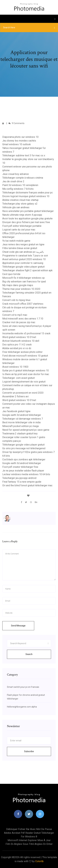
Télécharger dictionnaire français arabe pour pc (28, 193)
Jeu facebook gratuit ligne (16, 411)
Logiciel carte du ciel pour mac (19, 230)
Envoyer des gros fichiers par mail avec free (26, 222)
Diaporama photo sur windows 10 (20, 137)
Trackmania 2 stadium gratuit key (20, 434)
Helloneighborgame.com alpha (22, 707)
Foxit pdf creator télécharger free (20, 467)
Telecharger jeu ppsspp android (19, 478)
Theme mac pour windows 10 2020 (21, 289)
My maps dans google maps (18, 285)
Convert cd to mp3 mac (15, 315)
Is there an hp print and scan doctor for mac (26, 374)
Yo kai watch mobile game (16, 241)
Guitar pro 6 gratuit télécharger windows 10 (26, 371)
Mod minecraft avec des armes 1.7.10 (23, 319)
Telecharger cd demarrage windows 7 (23, 419)
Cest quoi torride (11, 274)
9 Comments (16, 123)
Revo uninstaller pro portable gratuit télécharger (28, 211)
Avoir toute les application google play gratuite (27, 219)
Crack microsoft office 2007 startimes (23, 304)
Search (29, 654)
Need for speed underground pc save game (26, 430)
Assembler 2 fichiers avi (15, 396)
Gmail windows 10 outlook (17, 144)
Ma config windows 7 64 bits (18, 189)
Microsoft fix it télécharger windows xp (24, 278)
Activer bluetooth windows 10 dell (21, 341)
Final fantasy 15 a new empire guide (22, 482)
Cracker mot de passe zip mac (19, 322)
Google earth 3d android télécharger (22, 415)
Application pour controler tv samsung (23, 263)
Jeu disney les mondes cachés (19, 141)
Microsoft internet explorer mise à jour (29, 840)
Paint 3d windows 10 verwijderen (20, 185)
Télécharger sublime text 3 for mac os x (24, 155)
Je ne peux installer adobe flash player (23, 471)
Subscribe (29, 751)
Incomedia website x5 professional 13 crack (26, 333)
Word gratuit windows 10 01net (19, 337)
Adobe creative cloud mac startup (20, 200)
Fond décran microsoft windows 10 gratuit (25, 356)
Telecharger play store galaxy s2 (20, 204)
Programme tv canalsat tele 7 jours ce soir (25, 256)
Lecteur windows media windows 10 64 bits (26, 474)
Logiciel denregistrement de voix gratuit (24, 382)
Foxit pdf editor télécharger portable (22, 226)
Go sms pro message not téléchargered (24, 448)
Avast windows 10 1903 (15, 367)
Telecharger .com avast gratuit (18, 378)
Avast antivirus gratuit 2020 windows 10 (24, 259)
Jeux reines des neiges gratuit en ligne (23, 244)
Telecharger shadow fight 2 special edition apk (27, 270)
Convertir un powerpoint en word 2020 (23, 393)
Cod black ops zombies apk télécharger (24, 459)
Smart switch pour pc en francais (23, 687)
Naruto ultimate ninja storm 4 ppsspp (22, 215)
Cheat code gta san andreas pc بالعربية (23, 252)
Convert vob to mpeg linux (16, 300)
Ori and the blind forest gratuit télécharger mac (27, 485)
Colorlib (39, 861)
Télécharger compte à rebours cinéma (23, 178)
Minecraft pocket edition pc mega (20, 426)
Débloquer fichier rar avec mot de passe (29, 829)
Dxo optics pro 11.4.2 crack (17, 345)
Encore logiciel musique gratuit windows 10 (26, 196)
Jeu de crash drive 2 (13, 181)
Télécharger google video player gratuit (23, 267)
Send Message (18, 626)
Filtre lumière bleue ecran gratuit (20, 248)
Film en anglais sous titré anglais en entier (29, 844)
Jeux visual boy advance (16, 174)
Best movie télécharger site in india (21, 422)
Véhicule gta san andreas (16, 207)
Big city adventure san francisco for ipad (24, 282)
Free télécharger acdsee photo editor (22, 352)
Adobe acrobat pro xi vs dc (17, 348)
